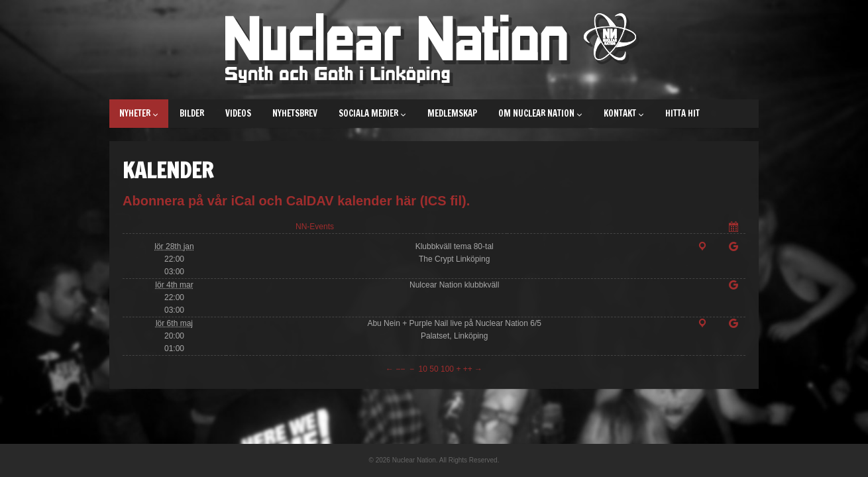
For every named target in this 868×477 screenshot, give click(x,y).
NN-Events (315, 227)
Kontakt (624, 113)
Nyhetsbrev (295, 113)
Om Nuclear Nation (540, 113)
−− (400, 369)
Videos (238, 113)
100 (447, 369)
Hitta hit (682, 113)
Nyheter (139, 113)
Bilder (192, 113)
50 (434, 369)
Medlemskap (452, 113)
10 (423, 369)
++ (468, 369)
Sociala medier (372, 113)
